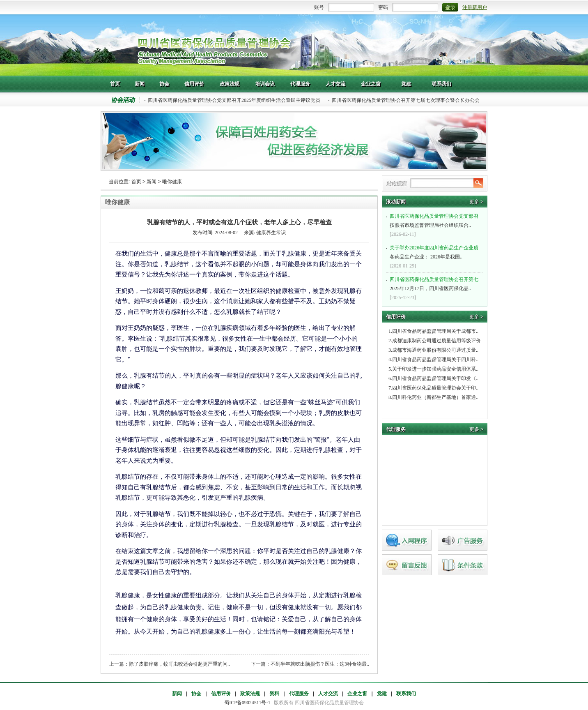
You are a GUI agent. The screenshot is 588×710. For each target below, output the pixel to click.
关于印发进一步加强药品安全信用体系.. (435, 369)
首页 (136, 182)
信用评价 (221, 694)
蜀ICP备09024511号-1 (247, 703)
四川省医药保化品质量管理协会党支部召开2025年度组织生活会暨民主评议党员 (234, 100)
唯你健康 (172, 182)
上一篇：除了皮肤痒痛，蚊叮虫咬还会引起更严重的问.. (170, 664)
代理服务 (299, 694)
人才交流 (328, 694)
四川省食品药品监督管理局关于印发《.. (435, 378)
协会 (196, 694)
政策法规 (250, 694)
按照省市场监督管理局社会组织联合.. (436, 220)
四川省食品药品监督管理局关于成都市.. (435, 331)
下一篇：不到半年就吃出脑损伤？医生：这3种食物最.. (310, 664)
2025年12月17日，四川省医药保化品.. (436, 283)
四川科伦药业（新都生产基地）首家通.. (435, 397)
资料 (274, 694)
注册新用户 (475, 7)
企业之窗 (357, 694)
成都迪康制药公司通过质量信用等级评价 (436, 341)
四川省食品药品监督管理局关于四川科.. (435, 360)
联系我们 (406, 694)
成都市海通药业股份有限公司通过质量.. (435, 350)
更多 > (476, 202)
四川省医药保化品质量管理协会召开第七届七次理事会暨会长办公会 (406, 100)
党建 (382, 694)
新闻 (152, 182)
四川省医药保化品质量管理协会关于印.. (435, 388)
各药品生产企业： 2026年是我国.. (436, 251)
